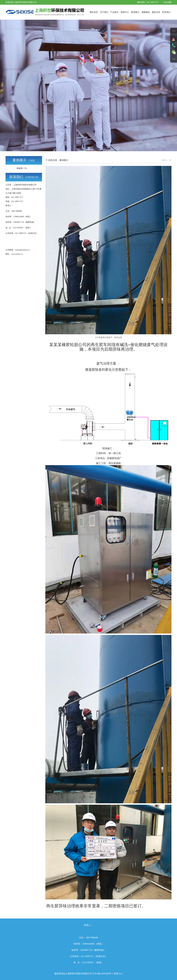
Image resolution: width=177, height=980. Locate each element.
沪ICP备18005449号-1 (103, 974)
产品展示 (114, 12)
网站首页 (94, 12)
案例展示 (135, 12)
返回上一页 (167, 160)
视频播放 (146, 12)
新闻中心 (125, 12)
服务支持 (156, 12)
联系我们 (166, 12)
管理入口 (118, 974)
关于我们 (104, 12)
